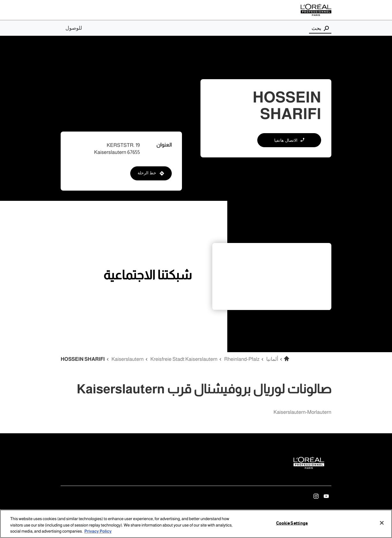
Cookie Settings (292, 523)
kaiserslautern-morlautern (302, 412)
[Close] (382, 523)
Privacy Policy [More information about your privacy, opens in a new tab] (98, 532)
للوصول (74, 28)
